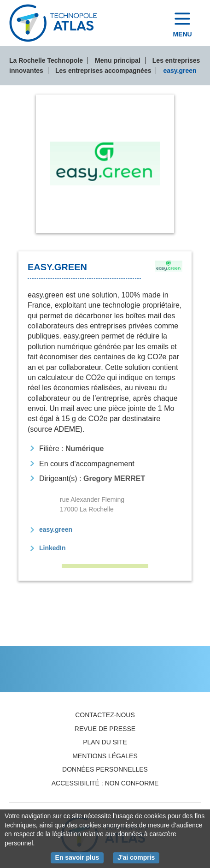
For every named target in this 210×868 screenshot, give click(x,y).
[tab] (105, 164)
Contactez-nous (105, 715)
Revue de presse (105, 729)
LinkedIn (52, 548)
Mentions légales (105, 756)
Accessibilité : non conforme (105, 783)
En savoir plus (80, 857)
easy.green (56, 529)
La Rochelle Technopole (46, 60)
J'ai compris (138, 857)
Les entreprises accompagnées (103, 71)
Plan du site (105, 742)
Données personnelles (105, 769)
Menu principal (118, 60)
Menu (182, 34)
